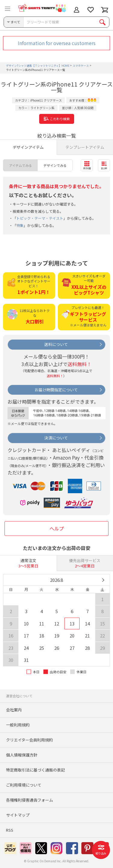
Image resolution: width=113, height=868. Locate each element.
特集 (20, 225)
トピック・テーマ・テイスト (40, 218)
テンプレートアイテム (85, 147)
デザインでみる (55, 165)
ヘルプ (57, 528)
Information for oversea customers (57, 43)
